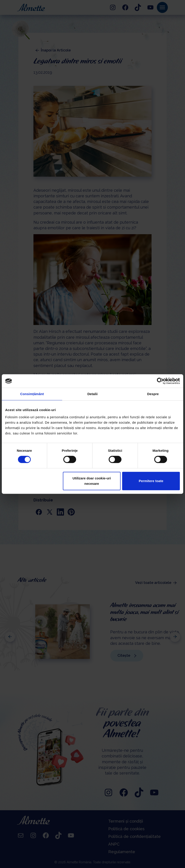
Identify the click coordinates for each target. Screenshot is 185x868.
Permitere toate (151, 481)
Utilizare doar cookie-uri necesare (92, 481)
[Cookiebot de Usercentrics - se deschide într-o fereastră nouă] (160, 381)
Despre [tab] (153, 394)
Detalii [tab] (92, 394)
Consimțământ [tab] (32, 394)
